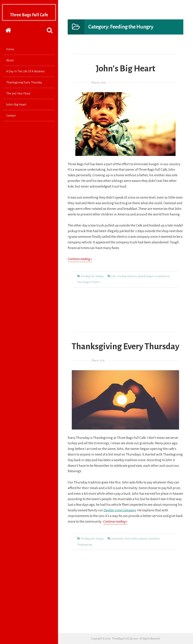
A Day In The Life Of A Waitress (25, 79)
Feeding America (127, 276)
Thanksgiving (85, 545)
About (10, 68)
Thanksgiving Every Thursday (24, 90)
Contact (11, 123)
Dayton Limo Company (120, 510)
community (117, 539)
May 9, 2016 (98, 360)
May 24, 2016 (99, 83)
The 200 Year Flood (18, 101)
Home (10, 57)
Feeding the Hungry (93, 276)
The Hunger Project (89, 282)
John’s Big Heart (16, 112)
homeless (154, 539)
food (128, 539)
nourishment (162, 276)
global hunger (146, 276)
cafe (113, 276)
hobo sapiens (139, 539)
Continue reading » (80, 259)
